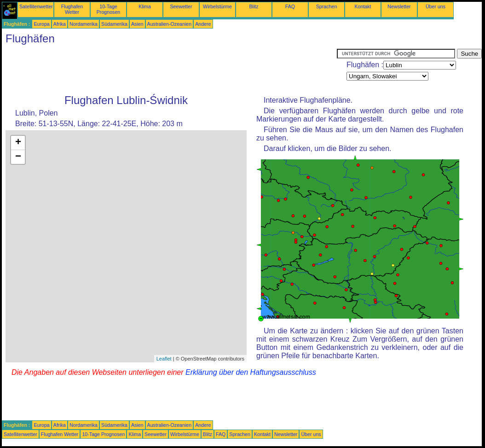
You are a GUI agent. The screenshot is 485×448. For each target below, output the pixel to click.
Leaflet (164, 359)
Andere (203, 24)
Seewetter (181, 6)
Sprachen (327, 6)
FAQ (290, 6)
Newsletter (399, 6)
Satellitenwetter (36, 6)
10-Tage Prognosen (109, 9)
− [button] (18, 157)
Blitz (254, 6)
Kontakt (363, 6)
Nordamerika (84, 24)
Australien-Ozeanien (170, 24)
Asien (137, 24)
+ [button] (18, 143)
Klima (145, 6)
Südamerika (114, 24)
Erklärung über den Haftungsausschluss (251, 372)
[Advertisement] (169, 70)
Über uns (436, 6)
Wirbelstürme (217, 6)
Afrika (60, 24)
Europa (41, 24)
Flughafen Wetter (72, 9)
